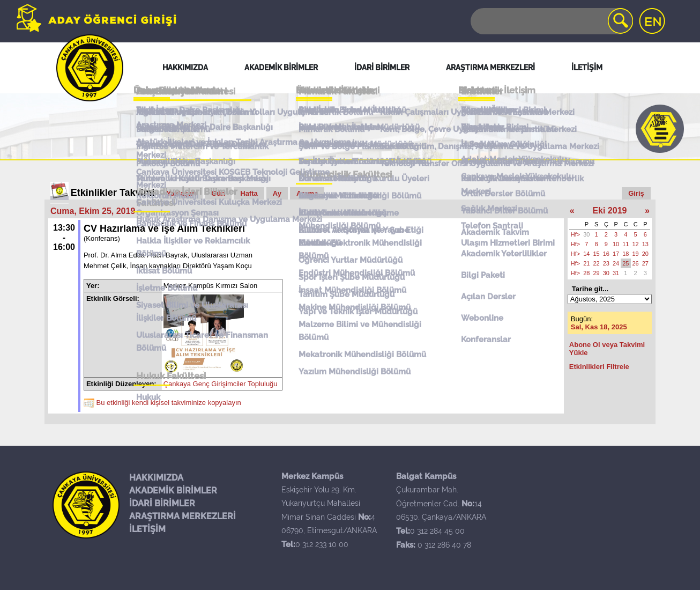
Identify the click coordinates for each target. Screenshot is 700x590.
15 (597, 254)
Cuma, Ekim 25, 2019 (93, 211)
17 (616, 254)
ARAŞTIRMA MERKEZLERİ (183, 516)
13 (645, 244)
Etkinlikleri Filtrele (599, 367)
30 (586, 234)
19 (636, 254)
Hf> (575, 234)
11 (625, 244)
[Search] (551, 21)
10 (616, 244)
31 (616, 273)
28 (586, 273)
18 (625, 254)
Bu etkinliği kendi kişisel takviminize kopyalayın (169, 403)
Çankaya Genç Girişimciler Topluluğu (221, 384)
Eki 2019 (609, 211)
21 (586, 263)
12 (636, 244)
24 (616, 263)
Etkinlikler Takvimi (113, 193)
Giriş (636, 193)
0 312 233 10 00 (322, 544)
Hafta (249, 193)
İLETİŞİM (147, 529)
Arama (307, 193)
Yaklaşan (182, 193)
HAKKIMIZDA (156, 478)
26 (636, 263)
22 (597, 263)
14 (586, 254)
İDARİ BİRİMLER (162, 503)
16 (606, 254)
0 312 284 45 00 (437, 531)
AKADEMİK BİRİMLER (173, 491)
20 (645, 254)
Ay (277, 193)
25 (625, 263)
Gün (218, 193)
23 (606, 263)
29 (597, 273)
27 (645, 263)
